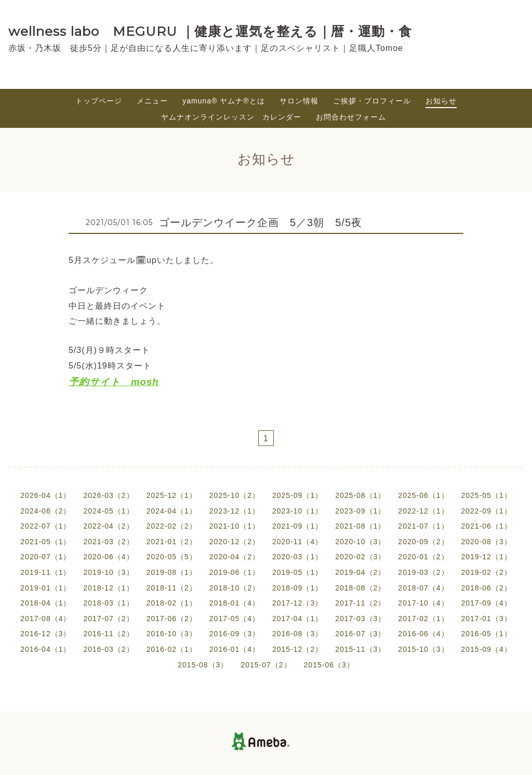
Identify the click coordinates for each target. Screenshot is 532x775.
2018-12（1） (108, 588)
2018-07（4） (423, 588)
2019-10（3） (108, 572)
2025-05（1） (487, 495)
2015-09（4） (487, 649)
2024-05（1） (108, 511)
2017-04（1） (297, 619)
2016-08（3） (297, 634)
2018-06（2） (487, 588)
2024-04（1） (172, 511)
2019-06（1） (235, 572)
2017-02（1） (423, 619)
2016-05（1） (487, 634)
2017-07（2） (108, 619)
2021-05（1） (45, 542)
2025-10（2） (235, 495)
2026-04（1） (45, 495)
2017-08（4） (45, 619)
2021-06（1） (487, 526)
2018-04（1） (45, 603)
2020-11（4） (297, 542)
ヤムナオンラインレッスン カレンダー (231, 117)
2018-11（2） (172, 588)
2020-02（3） (360, 557)
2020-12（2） (235, 542)
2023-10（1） (297, 511)
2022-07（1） (45, 526)
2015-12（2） (297, 649)
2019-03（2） (423, 572)
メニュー (152, 101)
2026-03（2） (108, 495)
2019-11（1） (45, 572)
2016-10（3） (172, 634)
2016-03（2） (108, 649)
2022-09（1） (487, 511)
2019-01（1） (45, 588)
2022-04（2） (108, 526)
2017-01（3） (487, 619)
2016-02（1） (172, 649)
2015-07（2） (266, 665)
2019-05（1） (297, 572)
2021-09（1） (297, 526)
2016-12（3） (45, 634)
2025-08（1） (360, 495)
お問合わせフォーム (351, 117)
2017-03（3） (360, 619)
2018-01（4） (235, 603)
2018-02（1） (172, 603)
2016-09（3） (235, 634)
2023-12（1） (235, 511)
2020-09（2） (423, 542)
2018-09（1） (297, 588)
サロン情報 (299, 101)
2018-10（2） (235, 588)
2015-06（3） (329, 665)
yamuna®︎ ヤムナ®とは (223, 101)
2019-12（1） (487, 557)
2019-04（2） (360, 572)
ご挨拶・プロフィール (372, 101)
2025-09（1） (297, 495)
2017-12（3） (297, 603)
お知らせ (441, 101)
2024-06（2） (45, 511)
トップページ (99, 101)
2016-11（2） (108, 634)
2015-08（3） (203, 665)
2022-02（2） (172, 526)
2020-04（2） (235, 557)
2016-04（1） (45, 649)
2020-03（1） (297, 557)
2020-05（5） (172, 557)
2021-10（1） (235, 526)
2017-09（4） (487, 603)
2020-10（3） (360, 542)
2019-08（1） (172, 572)
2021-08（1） (360, 526)
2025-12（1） (172, 495)
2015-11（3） (360, 649)
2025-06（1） (423, 495)
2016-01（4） (235, 649)
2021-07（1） (423, 526)
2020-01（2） (423, 557)
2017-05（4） (235, 619)
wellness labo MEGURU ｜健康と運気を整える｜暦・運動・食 (210, 31)
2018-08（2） (360, 588)
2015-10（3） (423, 649)
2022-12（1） (423, 511)
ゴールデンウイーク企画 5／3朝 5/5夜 (261, 222)
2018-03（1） (108, 603)
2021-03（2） (108, 542)
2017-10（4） (423, 603)
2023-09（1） (360, 511)
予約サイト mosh (114, 382)
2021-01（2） (172, 542)
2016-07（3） (360, 634)
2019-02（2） (487, 572)
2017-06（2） (172, 619)
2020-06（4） (108, 557)
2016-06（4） (423, 634)
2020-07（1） (45, 557)
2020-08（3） (487, 542)
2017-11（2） (360, 603)
